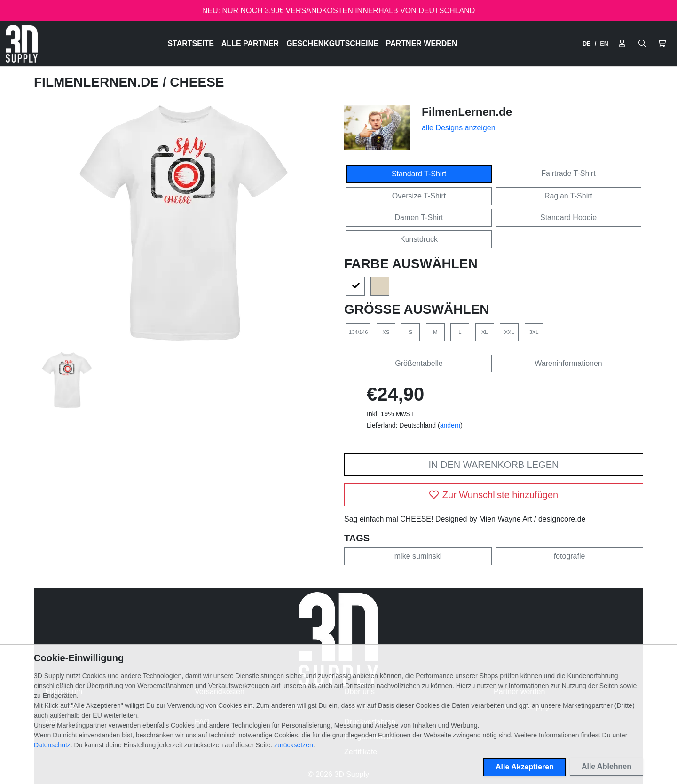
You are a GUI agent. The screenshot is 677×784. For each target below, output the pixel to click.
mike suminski (418, 556)
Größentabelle (419, 363)
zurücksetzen (293, 745)
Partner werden (422, 44)
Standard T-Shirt (419, 174)
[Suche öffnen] (642, 44)
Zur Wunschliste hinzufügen (494, 495)
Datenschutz (52, 745)
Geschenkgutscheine (332, 44)
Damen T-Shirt (419, 218)
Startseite (190, 44)
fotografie (570, 556)
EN (604, 44)
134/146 (358, 332)
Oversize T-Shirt (419, 196)
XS (386, 332)
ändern (450, 425)
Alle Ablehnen (606, 766)
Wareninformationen (568, 363)
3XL (534, 332)
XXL (509, 332)
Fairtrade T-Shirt (568, 173)
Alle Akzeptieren (525, 767)
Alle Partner (250, 44)
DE (587, 44)
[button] (661, 44)
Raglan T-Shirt (568, 196)
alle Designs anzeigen (459, 128)
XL (485, 332)
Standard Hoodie (568, 218)
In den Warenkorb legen (493, 465)
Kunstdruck (419, 239)
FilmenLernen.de (98, 82)
